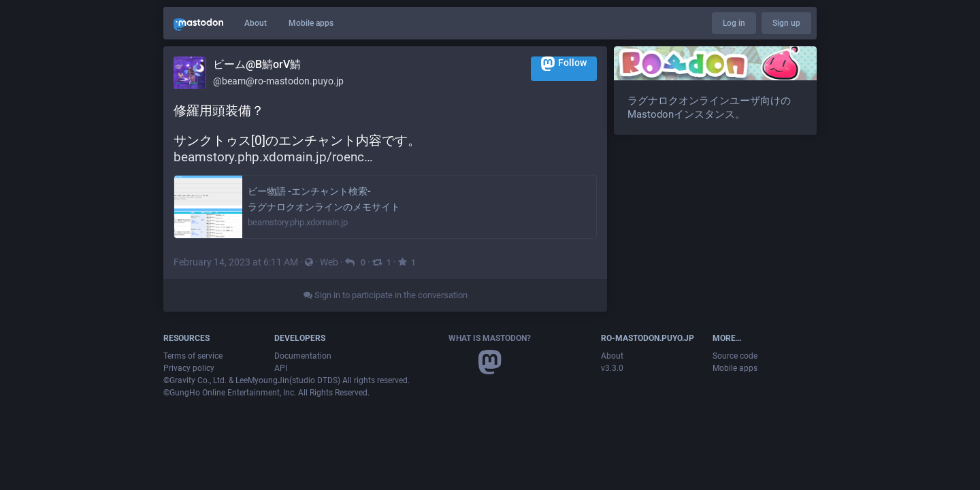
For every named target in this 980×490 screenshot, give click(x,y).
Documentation (303, 356)
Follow (564, 64)
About (256, 23)
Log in (734, 23)
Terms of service (193, 356)
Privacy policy (189, 368)
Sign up (786, 23)
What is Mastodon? (490, 338)
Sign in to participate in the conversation (386, 295)
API (281, 368)
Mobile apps (311, 23)
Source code (735, 356)
